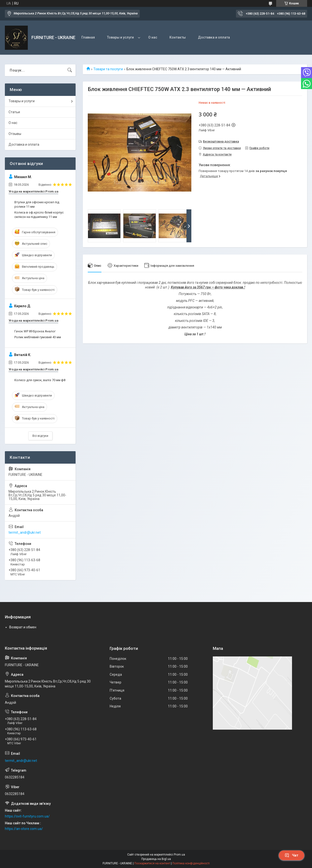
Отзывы (15, 134)
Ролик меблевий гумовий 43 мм (38, 337)
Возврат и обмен (23, 627)
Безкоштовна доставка (221, 141)
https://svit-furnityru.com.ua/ (27, 816)
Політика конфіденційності (191, 863)
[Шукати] (70, 70)
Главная (88, 37)
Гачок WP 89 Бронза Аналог (35, 331)
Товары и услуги (120, 37)
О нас (153, 37)
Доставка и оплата (214, 37)
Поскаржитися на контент (152, 863)
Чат (292, 855)
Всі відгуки (40, 436)
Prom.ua (179, 855)
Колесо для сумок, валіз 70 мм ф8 (40, 380)
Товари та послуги (108, 69)
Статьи (14, 112)
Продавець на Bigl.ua (156, 859)
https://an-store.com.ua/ (24, 829)
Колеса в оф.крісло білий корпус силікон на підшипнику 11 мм (39, 215)
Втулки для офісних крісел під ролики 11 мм (37, 204)
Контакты (178, 37)
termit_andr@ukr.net (25, 532)
